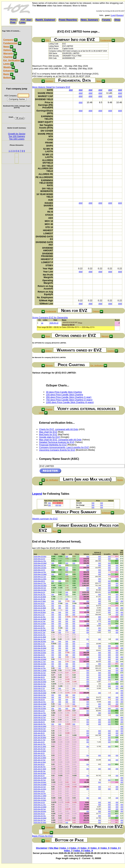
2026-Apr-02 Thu (40, 635)
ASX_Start (26, 20)
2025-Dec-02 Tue (40, 820)
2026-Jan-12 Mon (40, 762)
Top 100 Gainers (17, 136)
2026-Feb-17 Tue (40, 706)
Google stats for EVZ (50, 437)
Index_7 (68, 851)
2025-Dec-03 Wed (40, 818)
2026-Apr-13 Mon (40, 623)
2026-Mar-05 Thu (40, 679)
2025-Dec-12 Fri (39, 802)
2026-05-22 (54, 323)
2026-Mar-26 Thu (40, 646)
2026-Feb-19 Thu (40, 702)
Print (13, 22)
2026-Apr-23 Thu (40, 606)
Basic (6, 74)
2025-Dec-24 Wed (40, 784)
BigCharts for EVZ (48, 434)
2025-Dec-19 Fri (39, 791)
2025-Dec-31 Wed (40, 778)
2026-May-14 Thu (40, 572)
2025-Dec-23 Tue (40, 787)
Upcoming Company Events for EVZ (57, 450)
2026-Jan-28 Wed (40, 737)
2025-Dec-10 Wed (40, 807)
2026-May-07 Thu (40, 583)
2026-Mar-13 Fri (39, 666)
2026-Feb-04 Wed (40, 726)
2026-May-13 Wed (40, 574)
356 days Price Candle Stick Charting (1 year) (69, 397)
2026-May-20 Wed (40, 563)
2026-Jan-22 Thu (40, 744)
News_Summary (89, 20)
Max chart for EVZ (48, 432)
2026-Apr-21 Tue (40, 610)
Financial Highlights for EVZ (53, 445)
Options (7, 50)
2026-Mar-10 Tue (40, 673)
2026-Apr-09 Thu (40, 628)
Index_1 (64, 848)
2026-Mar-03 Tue (40, 684)
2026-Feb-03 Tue (40, 729)
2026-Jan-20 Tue (40, 749)
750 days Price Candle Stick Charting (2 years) (69, 400)
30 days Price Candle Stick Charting (64, 392)
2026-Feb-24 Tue (40, 695)
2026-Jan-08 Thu (40, 767)
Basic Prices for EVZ (43, 836)
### (71, 90)
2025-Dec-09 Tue (40, 809)
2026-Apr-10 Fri (39, 626)
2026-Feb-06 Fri (39, 722)
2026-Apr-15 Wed (40, 619)
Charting (8, 57)
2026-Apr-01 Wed (40, 637)
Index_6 (115, 848)
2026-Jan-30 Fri (39, 733)
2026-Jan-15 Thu (40, 755)
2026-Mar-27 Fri (39, 644)
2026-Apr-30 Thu (40, 594)
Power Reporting (68, 20)
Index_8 (78, 851)
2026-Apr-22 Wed (40, 608)
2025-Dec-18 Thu (40, 793)
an (42, 323)
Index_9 (89, 851)
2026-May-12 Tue (40, 577)
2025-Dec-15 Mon (40, 800)
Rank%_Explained (45, 20)
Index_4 (95, 848)
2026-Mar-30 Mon (40, 641)
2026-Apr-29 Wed (40, 597)
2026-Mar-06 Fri (39, 677)
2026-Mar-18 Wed (40, 659)
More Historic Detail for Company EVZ (51, 87)
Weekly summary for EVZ (45, 519)
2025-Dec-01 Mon (40, 822)
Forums (106, 20)
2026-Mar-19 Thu (40, 657)
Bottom (7, 77)
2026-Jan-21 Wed (40, 746)
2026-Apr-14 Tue (40, 621)
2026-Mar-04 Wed (40, 682)
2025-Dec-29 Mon (40, 782)
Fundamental (10, 43)
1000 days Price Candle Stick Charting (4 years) (70, 402)
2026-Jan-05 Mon (40, 773)
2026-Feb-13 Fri (39, 711)
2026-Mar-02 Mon (40, 686)
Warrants (8, 53)
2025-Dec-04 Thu (40, 816)
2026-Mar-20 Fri (39, 655)
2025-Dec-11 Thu (40, 805)
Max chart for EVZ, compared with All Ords (60, 440)
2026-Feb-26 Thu (40, 691)
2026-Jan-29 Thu (40, 735)
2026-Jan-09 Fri (39, 764)
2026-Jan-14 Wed (40, 758)
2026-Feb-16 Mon (40, 708)
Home (13, 20)
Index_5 (105, 848)
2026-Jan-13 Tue (40, 760)
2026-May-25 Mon (40, 556)
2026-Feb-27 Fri (39, 688)
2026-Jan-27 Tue (40, 740)
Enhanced (9, 71)
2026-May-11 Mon (40, 579)
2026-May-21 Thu (40, 561)
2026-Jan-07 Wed (40, 769)
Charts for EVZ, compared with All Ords (59, 429)
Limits (7, 64)
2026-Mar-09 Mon (40, 675)
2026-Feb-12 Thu (40, 713)
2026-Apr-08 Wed (40, 630)
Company (8, 40)
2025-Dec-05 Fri (39, 813)
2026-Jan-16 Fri (39, 753)
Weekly (7, 67)
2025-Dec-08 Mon (40, 811)
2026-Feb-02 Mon (40, 731)
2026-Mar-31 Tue (40, 639)
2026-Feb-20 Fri (39, 699)
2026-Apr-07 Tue (40, 632)
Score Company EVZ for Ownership (50, 318)
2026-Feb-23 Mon (40, 697)
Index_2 (75, 848)
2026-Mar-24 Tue (40, 650)
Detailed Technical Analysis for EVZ (57, 442)
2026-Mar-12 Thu (40, 668)
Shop (117, 20)
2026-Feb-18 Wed (40, 704)
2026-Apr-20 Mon (40, 612)
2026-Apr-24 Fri (39, 603)
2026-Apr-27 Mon (40, 601)
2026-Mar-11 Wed (40, 670)
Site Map (54, 848)
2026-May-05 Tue (40, 588)
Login (113, 15)
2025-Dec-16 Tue (40, 798)
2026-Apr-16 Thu (40, 617)
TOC (47, 40)
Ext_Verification (12, 60)
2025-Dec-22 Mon (40, 789)
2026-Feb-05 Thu (40, 724)
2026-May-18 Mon (40, 568)
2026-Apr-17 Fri (39, 615)
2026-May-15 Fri (39, 570)
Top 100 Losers (17, 139)
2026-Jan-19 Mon (40, 751)
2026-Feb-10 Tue (40, 717)
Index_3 (85, 848)
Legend (37, 494)
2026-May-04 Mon (40, 590)
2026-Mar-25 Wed (40, 648)
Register (120, 15)
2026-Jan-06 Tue (40, 771)
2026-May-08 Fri (39, 581)
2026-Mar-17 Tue (40, 661)
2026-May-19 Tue (40, 565)
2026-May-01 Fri (39, 592)
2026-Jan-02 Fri (39, 775)
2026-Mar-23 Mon (40, 653)
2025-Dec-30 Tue (40, 780)
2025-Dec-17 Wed (40, 796)
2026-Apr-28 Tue (40, 599)
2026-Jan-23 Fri (39, 742)
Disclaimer (42, 848)
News (6, 47)
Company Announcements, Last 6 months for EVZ (64, 447)
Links (22, 22)
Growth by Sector (17, 134)
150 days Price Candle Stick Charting (65, 395)
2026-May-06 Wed (40, 585)
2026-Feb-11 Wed (40, 715)
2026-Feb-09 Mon (40, 720)
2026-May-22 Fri (39, 559)
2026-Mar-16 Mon (40, 664)
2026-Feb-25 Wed (40, 693)
